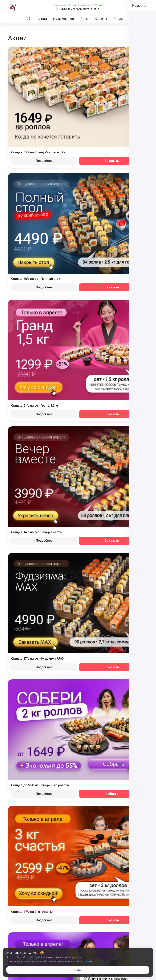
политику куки (82, 961)
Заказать (112, 161)
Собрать (112, 794)
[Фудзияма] (12, 7)
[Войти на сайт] (144, 7)
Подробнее (44, 161)
